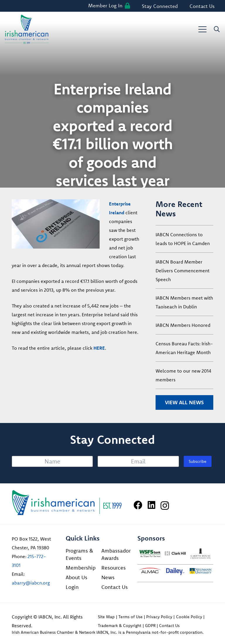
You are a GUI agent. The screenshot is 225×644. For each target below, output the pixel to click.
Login (72, 587)
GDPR (150, 626)
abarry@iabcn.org (31, 583)
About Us (76, 577)
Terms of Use (131, 617)
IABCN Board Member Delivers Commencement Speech (183, 271)
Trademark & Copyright (120, 626)
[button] (202, 29)
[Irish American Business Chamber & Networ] (67, 503)
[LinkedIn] (151, 505)
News (108, 577)
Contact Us (115, 587)
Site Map (106, 617)
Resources (114, 568)
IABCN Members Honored (183, 325)
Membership (81, 568)
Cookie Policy (189, 617)
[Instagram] (165, 505)
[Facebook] (138, 505)
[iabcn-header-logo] (27, 29)
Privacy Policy (159, 617)
